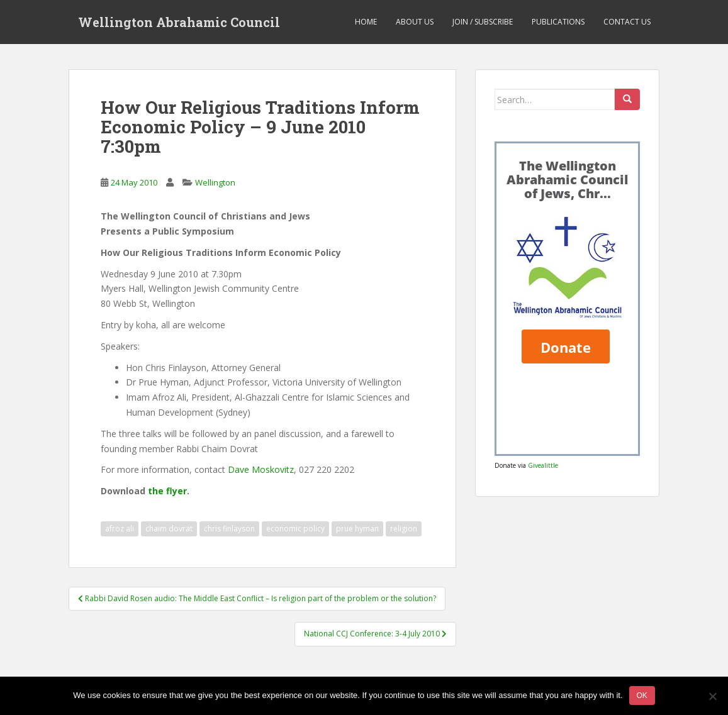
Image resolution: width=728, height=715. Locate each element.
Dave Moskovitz (261, 469)
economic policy (295, 529)
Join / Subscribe (483, 22)
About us (415, 22)
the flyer (167, 491)
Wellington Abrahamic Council (179, 22)
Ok (642, 696)
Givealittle (543, 465)
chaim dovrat (169, 529)
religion (404, 529)
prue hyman (357, 529)
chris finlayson (229, 529)
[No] (712, 696)
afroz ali (120, 529)
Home (366, 22)
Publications (558, 22)
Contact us (627, 22)
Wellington (215, 182)
